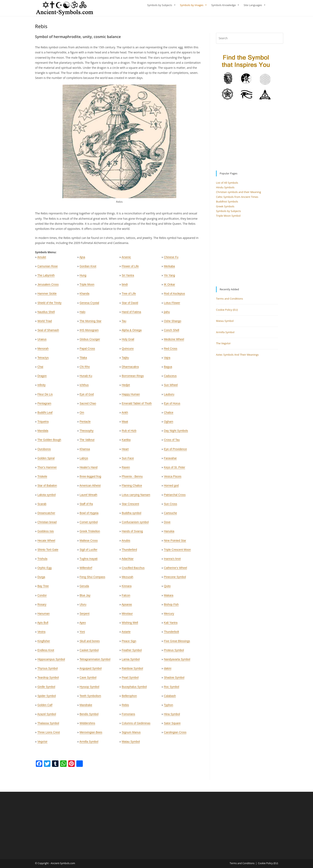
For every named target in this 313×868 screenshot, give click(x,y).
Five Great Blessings (177, 643)
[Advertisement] (247, 138)
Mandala (43, 432)
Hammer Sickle (47, 295)
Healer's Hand (88, 469)
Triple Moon (87, 286)
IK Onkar (169, 286)
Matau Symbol (131, 743)
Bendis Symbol (89, 716)
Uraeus (42, 341)
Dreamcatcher (46, 515)
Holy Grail (128, 341)
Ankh (125, 414)
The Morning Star (90, 323)
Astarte (126, 634)
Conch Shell (171, 332)
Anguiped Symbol (90, 670)
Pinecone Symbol (175, 579)
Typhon (168, 707)
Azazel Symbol (47, 716)
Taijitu (125, 359)
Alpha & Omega (131, 332)
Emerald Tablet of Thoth (137, 405)
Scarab (42, 506)
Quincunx (128, 350)
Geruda (84, 588)
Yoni (82, 634)
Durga (41, 579)
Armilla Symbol (89, 743)
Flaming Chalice (132, 487)
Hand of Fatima (131, 314)
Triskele (42, 478)
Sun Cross (170, 506)
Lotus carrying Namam (136, 497)
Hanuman (44, 615)
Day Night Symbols (176, 432)
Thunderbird (129, 551)
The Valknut (87, 442)
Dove (167, 524)
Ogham (168, 423)
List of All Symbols (227, 184)
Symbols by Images (192, 5)
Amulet (42, 259)
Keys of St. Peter (174, 469)
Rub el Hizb (129, 432)
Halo (83, 314)
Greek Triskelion (90, 533)
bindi (125, 286)
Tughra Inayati (89, 561)
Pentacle (85, 423)
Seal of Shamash (48, 332)
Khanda (84, 295)
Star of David (130, 305)
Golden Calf (45, 707)
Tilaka (83, 359)
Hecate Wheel (46, 542)
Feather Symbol (132, 652)
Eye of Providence (175, 451)
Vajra (167, 359)
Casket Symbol (89, 652)
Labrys (84, 460)
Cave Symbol (88, 679)
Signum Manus (131, 734)
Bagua (168, 369)
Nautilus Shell (46, 314)
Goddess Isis (46, 533)
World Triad (45, 323)
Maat (125, 423)
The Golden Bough (49, 442)
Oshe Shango (172, 323)
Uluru (83, 606)
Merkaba (169, 268)
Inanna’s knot (172, 561)
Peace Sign (129, 643)
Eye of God (87, 396)
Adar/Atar (127, 561)
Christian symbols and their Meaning (238, 194)
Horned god (171, 487)
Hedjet (126, 387)
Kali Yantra (171, 624)
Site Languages (253, 5)
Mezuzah (127, 579)
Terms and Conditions (229, 300)
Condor (42, 597)
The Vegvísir (223, 345)
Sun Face (128, 460)
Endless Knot (46, 652)
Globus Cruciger (90, 341)
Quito (167, 588)
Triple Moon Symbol (228, 217)
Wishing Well (130, 624)
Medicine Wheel (174, 341)
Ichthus (84, 387)
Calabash (170, 698)
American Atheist (90, 487)
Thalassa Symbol (48, 725)
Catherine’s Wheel (175, 570)
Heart (125, 451)
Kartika (126, 442)
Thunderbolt (171, 634)
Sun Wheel (171, 387)
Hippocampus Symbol (51, 661)
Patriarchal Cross (175, 497)
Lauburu (169, 396)
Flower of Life (130, 268)
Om (82, 414)
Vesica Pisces (172, 478)
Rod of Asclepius (174, 295)
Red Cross (170, 350)
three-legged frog (90, 478)
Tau (124, 323)
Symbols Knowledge (223, 5)
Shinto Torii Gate (48, 551)
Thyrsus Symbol (47, 670)
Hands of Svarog (132, 533)
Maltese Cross (89, 542)
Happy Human (131, 396)
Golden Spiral (46, 460)
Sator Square (172, 725)
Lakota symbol (47, 497)
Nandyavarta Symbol (177, 661)
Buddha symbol (131, 515)
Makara (169, 597)
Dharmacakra (130, 369)
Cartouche (170, 515)
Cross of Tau (172, 442)
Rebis (125, 707)
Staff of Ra (86, 506)
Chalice (169, 414)
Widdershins (87, 725)
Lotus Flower (172, 305)
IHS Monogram (89, 332)
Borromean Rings (133, 378)
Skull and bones (90, 643)
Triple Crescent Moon (177, 551)
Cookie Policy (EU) (227, 312)
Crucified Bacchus (133, 570)
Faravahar (170, 460)
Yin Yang (169, 277)
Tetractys (43, 359)
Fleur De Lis (45, 396)
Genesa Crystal (89, 305)
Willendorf (86, 570)
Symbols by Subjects (160, 5)
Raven (126, 469)
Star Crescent (130, 506)
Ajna (82, 259)
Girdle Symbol (46, 688)
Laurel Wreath (88, 497)
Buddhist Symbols (227, 203)
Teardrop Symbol (48, 679)
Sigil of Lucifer (88, 551)
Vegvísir (43, 743)
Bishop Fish (171, 606)
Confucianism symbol (135, 524)
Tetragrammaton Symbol (95, 661)
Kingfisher (44, 643)
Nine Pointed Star (175, 542)
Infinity (42, 387)
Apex (83, 624)
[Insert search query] (250, 40)
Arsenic (126, 259)
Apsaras (127, 606)
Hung (83, 277)
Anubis (126, 542)
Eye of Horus (172, 405)
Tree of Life (129, 295)
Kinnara (127, 588)
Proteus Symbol (174, 652)
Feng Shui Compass (92, 579)
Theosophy (87, 432)
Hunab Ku (86, 378)
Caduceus (170, 378)
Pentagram (44, 405)
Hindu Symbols (225, 189)
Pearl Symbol (130, 679)
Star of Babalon (47, 487)
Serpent (85, 615)
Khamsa (85, 451)
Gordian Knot (88, 268)
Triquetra (43, 423)
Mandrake (86, 707)
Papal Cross (87, 350)
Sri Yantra (128, 277)
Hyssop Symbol (89, 688)
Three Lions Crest (48, 734)
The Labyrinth (46, 277)
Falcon (126, 597)
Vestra (42, 634)
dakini (168, 670)
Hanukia (169, 533)
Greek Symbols (225, 208)
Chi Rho (85, 369)
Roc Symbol (171, 688)
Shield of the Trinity (50, 305)
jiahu (167, 314)
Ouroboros (44, 451)
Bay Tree (43, 588)
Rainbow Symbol (132, 670)
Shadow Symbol (174, 679)
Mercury (169, 615)
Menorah (43, 350)
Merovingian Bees (91, 734)
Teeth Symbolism (90, 698)
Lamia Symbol (131, 661)
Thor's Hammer (47, 469)
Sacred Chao (88, 405)
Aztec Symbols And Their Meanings (237, 356)
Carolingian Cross (175, 734)
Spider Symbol (47, 698)
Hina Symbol (172, 716)
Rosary (42, 606)
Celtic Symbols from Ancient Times (237, 199)
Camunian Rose (48, 268)
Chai (40, 369)
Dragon (42, 378)
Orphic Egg (45, 570)
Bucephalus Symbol (134, 688)
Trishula (42, 561)
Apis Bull (43, 624)
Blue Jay (85, 597)
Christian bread (47, 524)
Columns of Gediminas (136, 725)
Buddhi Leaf (45, 414)
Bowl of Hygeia (89, 515)
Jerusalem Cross (48, 286)
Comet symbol (89, 524)
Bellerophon (129, 698)
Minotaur (127, 615)
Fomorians (128, 716)
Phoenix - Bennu (132, 478)
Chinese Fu (171, 259)
